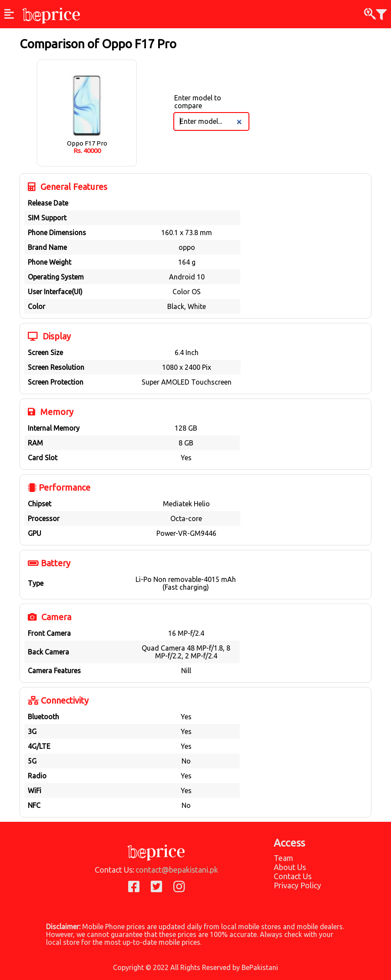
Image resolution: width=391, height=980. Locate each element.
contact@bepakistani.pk (177, 870)
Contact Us (293, 876)
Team (283, 858)
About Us (290, 867)
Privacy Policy (297, 885)
